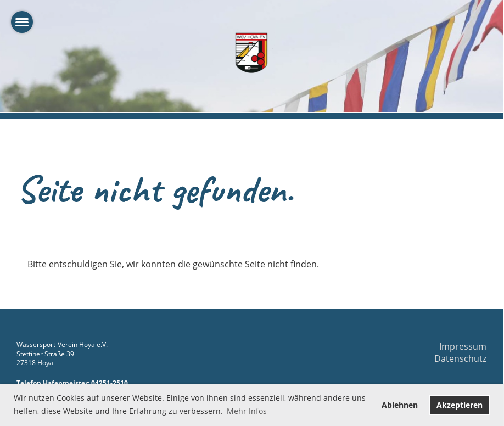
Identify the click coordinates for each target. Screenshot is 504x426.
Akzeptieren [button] (460, 405)
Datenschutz (460, 358)
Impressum (463, 346)
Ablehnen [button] (400, 405)
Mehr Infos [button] (247, 411)
